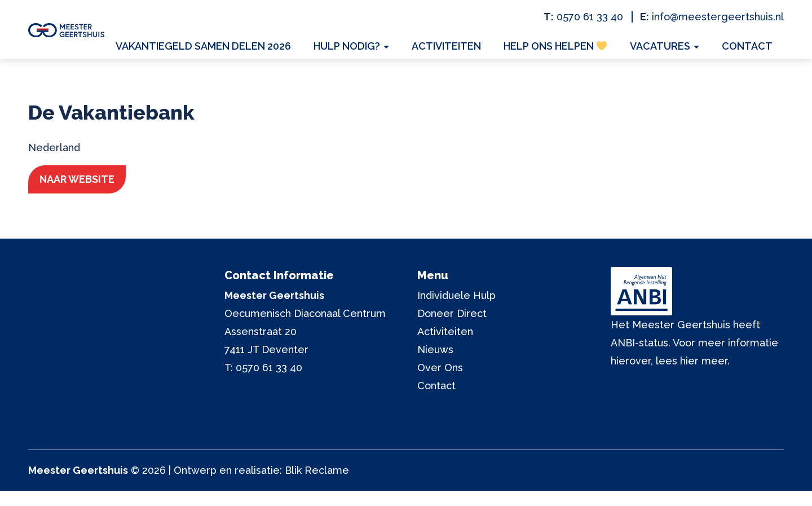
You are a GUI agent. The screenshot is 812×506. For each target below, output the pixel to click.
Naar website (88, 193)
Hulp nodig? (369, 49)
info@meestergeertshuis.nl (718, 17)
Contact (750, 49)
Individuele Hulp (456, 311)
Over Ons (440, 383)
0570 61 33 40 (590, 17)
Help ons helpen (569, 49)
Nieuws (435, 365)
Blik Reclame (317, 485)
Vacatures (669, 49)
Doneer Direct (452, 329)
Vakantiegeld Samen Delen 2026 (230, 49)
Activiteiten (465, 49)
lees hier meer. (693, 376)
